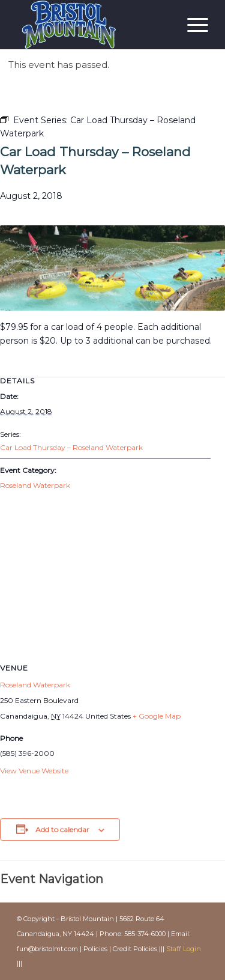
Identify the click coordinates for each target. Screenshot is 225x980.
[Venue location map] (112, 586)
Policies (95, 949)
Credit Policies (135, 949)
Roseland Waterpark (35, 485)
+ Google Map (157, 716)
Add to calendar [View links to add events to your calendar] (62, 829)
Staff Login (184, 949)
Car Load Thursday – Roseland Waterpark (71, 447)
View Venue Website (34, 771)
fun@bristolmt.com (47, 949)
